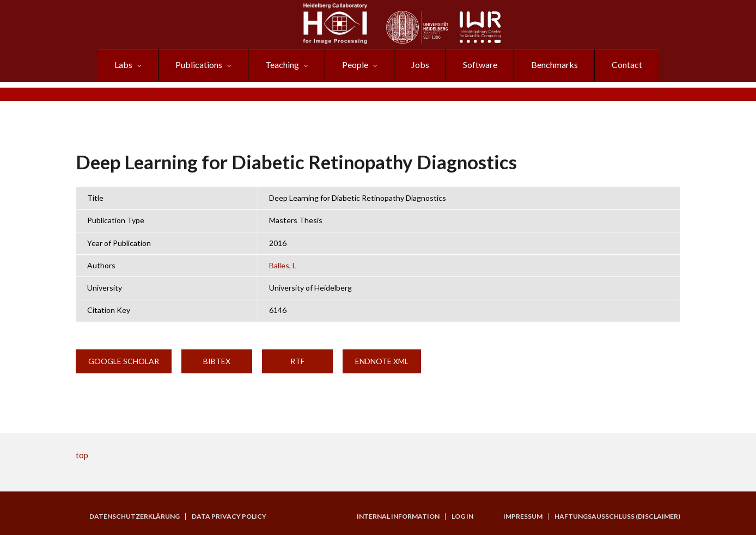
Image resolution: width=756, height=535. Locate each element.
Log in (462, 516)
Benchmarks (554, 64)
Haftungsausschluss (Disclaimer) (617, 516)
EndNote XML (382, 361)
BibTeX (217, 361)
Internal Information (398, 516)
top (82, 455)
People (355, 64)
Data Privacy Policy (229, 516)
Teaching (282, 64)
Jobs (420, 64)
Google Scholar (124, 361)
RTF (297, 361)
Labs (123, 64)
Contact (627, 64)
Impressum (523, 516)
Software (480, 64)
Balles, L (283, 265)
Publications (199, 64)
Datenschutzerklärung (135, 516)
